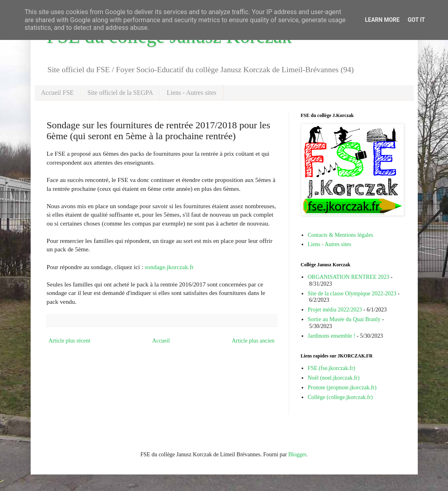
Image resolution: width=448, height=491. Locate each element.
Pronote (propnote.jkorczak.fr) (342, 388)
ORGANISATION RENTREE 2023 (348, 277)
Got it (416, 20)
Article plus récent (70, 341)
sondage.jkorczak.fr (169, 267)
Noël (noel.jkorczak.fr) (334, 378)
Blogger (297, 454)
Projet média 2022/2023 (335, 310)
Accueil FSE (57, 93)
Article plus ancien (253, 341)
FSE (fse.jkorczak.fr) (331, 368)
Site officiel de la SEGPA (120, 93)
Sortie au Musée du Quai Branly (344, 319)
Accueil (161, 341)
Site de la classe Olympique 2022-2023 (352, 294)
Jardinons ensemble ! (331, 336)
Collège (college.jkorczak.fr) (340, 397)
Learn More (382, 20)
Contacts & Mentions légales (340, 235)
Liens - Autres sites (191, 93)
